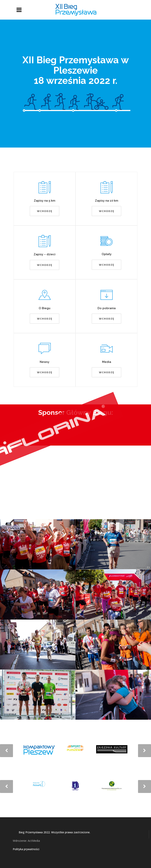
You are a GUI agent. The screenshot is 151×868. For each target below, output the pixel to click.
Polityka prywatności (26, 849)
